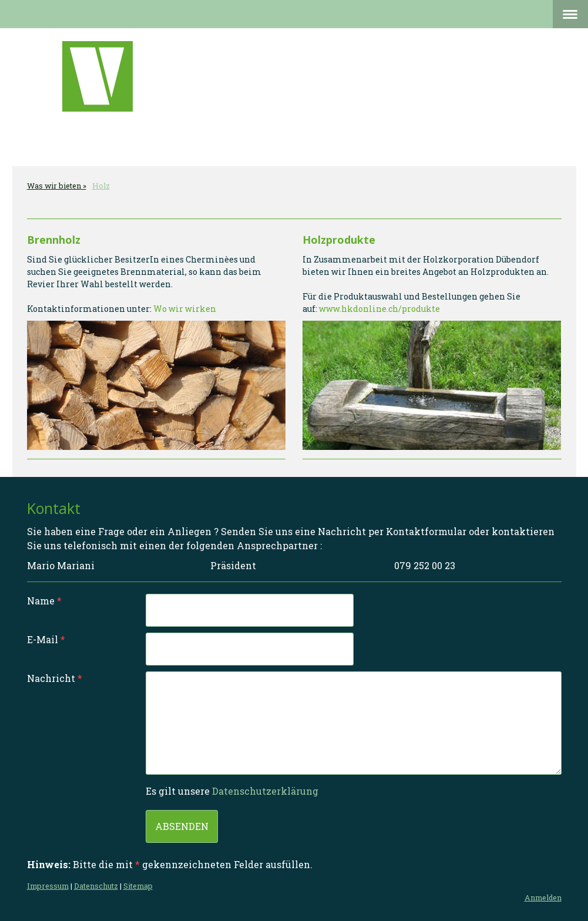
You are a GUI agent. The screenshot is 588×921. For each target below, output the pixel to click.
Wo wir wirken (185, 309)
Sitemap (138, 886)
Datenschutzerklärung (265, 791)
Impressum (48, 886)
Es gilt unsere (232, 791)
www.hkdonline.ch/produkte (379, 309)
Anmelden (543, 898)
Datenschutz (96, 886)
